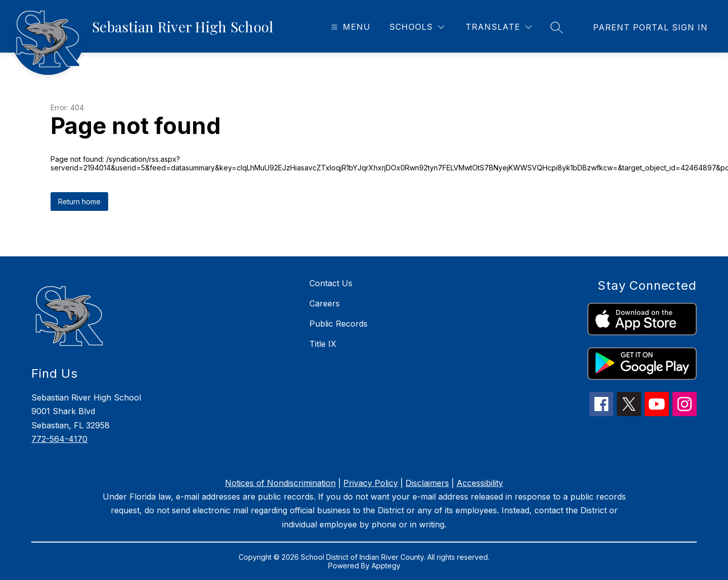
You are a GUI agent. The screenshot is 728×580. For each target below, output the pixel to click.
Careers (325, 303)
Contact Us (331, 283)
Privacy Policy (371, 483)
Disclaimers (427, 483)
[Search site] (557, 27)
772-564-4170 (59, 439)
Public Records (338, 324)
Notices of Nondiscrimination (280, 483)
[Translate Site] (499, 27)
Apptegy (386, 566)
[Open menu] (350, 27)
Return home (79, 202)
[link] (650, 27)
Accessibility (480, 483)
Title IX (323, 344)
